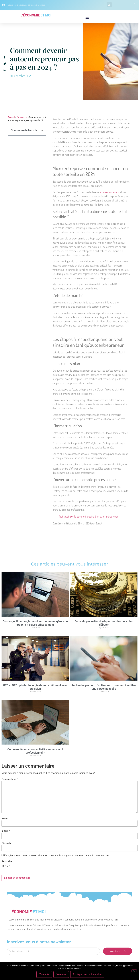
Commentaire (10, 779)
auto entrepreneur (109, 192)
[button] (109, 5)
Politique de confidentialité (87, 974)
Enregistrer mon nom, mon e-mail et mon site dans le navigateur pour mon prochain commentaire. (57, 856)
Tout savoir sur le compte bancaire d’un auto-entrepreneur (89, 516)
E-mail (6, 831)
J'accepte (44, 974)
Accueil (11, 117)
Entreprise (22, 117)
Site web (6, 843)
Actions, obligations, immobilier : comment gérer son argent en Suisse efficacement (35, 623)
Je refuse (61, 974)
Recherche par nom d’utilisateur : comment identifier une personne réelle (104, 687)
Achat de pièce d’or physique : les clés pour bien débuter (104, 623)
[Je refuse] (134, 971)
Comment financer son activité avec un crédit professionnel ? (35, 751)
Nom (5, 819)
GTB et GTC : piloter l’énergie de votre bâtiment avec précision (35, 687)
